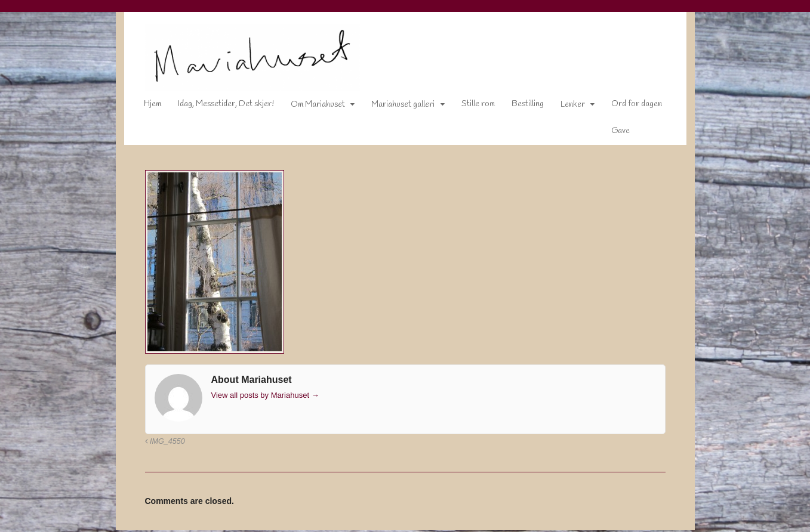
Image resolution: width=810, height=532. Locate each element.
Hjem (144, 106)
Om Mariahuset (309, 107)
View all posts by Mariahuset (257, 398)
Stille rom (470, 106)
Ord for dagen (628, 106)
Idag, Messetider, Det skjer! (218, 106)
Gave (612, 133)
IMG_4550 (157, 444)
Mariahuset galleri (395, 107)
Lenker (564, 107)
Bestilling (519, 106)
